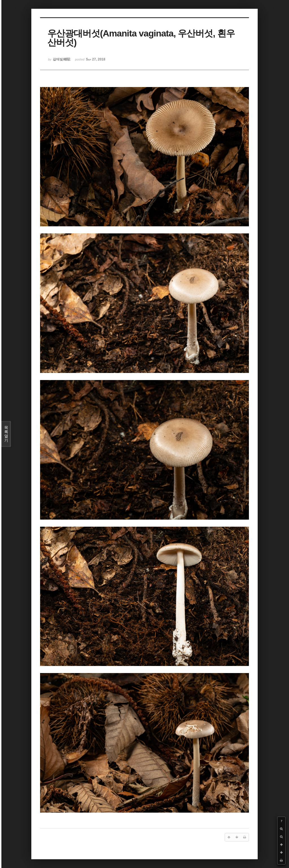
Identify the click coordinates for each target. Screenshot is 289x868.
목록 (6, 434)
